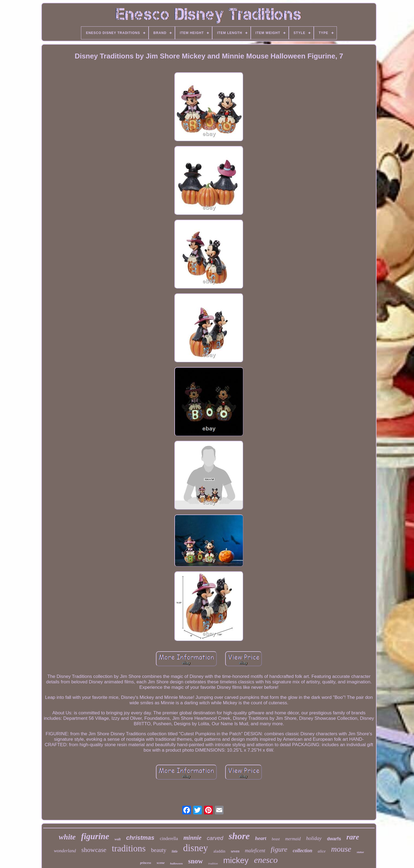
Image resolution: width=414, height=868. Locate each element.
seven (235, 851)
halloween (176, 863)
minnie (192, 838)
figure (279, 849)
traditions (129, 848)
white (67, 837)
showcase (94, 850)
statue (360, 852)
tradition (213, 864)
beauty (159, 850)
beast (276, 839)
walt (118, 839)
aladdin (219, 851)
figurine (95, 836)
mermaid (293, 839)
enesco (266, 860)
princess (146, 863)
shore (239, 836)
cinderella (169, 838)
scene (161, 863)
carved (215, 838)
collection (303, 851)
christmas (140, 838)
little (175, 851)
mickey (236, 860)
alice (322, 851)
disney (195, 848)
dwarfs (334, 839)
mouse (341, 849)
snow (196, 861)
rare (353, 837)
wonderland (65, 851)
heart (261, 838)
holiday (314, 838)
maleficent (255, 851)
